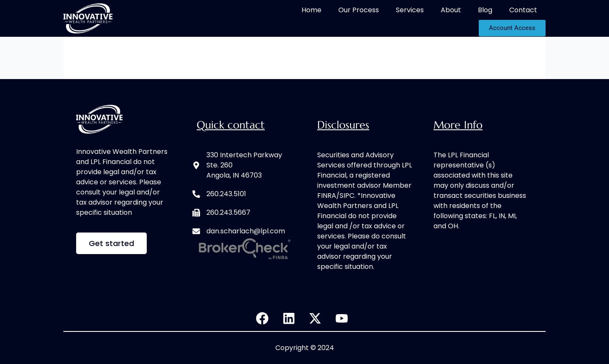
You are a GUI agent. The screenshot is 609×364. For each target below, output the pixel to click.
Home (311, 10)
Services (410, 10)
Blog (485, 10)
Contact (523, 10)
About (451, 10)
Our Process (359, 10)
